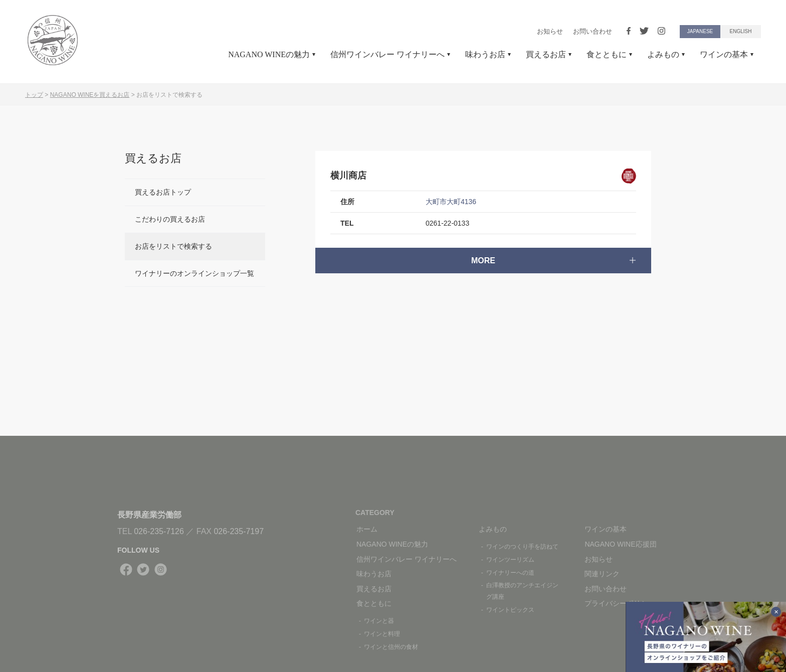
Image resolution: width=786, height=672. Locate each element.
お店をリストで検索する (173, 246)
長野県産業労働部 (149, 515)
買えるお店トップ (163, 192)
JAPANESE (700, 31)
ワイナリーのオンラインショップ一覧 (194, 273)
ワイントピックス (510, 610)
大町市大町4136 (451, 202)
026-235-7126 (159, 531)
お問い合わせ (593, 31)
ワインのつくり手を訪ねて (522, 547)
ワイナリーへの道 (510, 573)
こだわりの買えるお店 (170, 219)
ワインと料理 (382, 634)
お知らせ (550, 31)
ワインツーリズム (510, 560)
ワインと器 (379, 621)
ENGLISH (741, 31)
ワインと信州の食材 (391, 647)
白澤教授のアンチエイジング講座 (522, 591)
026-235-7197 (239, 531)
